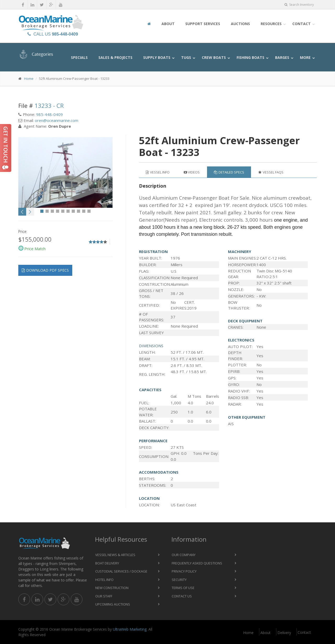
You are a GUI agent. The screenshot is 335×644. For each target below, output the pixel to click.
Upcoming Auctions (113, 604)
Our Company (184, 555)
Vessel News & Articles (115, 555)
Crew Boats (214, 57)
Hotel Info (104, 580)
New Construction (112, 588)
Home (29, 79)
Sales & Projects (115, 57)
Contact (301, 24)
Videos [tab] (192, 172)
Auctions (240, 24)
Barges (282, 57)
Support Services (203, 24)
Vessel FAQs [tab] (271, 172)
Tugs (186, 57)
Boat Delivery (107, 563)
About (168, 24)
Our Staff (104, 596)
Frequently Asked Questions (197, 563)
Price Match (35, 249)
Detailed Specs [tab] (229, 172)
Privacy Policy (184, 571)
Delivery (284, 633)
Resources (271, 24)
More (305, 57)
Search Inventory (299, 5)
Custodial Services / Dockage (121, 571)
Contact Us (182, 596)
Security (179, 580)
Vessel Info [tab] (158, 172)
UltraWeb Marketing (130, 629)
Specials (79, 57)
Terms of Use (183, 588)
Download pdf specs (45, 270)
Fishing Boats (250, 57)
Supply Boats (157, 57)
